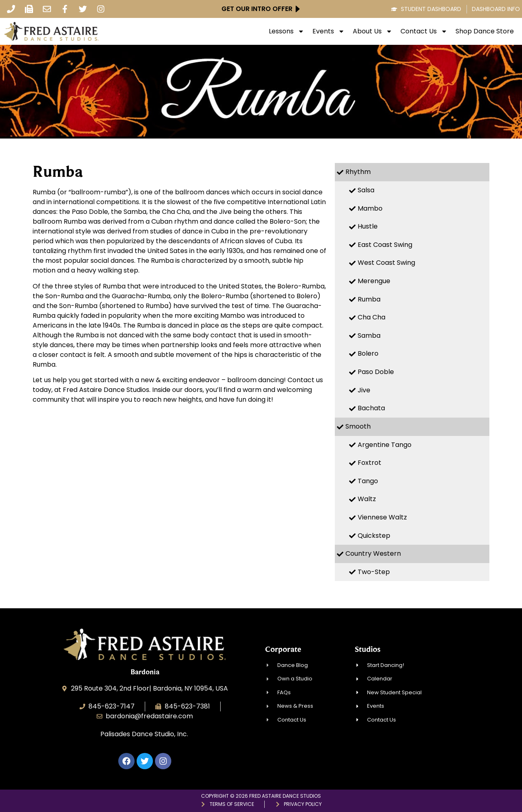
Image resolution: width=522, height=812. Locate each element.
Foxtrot (369, 463)
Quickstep (374, 536)
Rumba (369, 299)
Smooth (358, 426)
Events (328, 31)
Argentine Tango (385, 445)
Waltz (367, 499)
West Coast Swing (386, 263)
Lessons (286, 31)
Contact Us (424, 31)
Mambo (370, 208)
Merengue (374, 281)
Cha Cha (372, 317)
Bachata (371, 408)
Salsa (366, 190)
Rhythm (358, 172)
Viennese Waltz (382, 517)
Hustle (368, 226)
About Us (373, 31)
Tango (368, 481)
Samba (369, 336)
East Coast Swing (385, 245)
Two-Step (374, 572)
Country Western (373, 553)
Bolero (368, 353)
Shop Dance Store (485, 31)
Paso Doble (376, 372)
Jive (364, 390)
